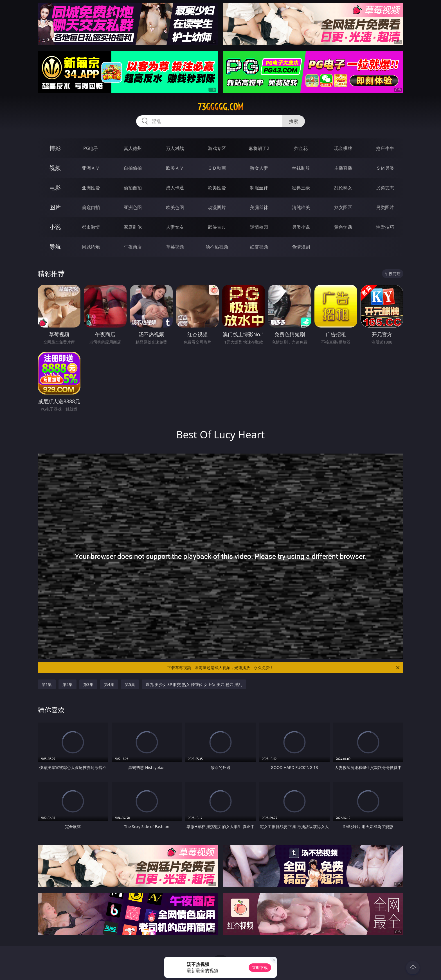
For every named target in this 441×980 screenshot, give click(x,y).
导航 (55, 247)
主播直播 (343, 168)
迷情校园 (259, 227)
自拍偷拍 (133, 168)
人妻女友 (175, 227)
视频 (55, 168)
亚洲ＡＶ (91, 168)
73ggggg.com (220, 107)
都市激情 (91, 227)
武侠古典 (217, 227)
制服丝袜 (259, 188)
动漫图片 (217, 207)
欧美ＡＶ (175, 168)
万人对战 (175, 148)
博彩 (55, 148)
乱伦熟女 (343, 188)
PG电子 (91, 148)
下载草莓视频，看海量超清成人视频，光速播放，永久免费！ (284, 668)
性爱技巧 (385, 227)
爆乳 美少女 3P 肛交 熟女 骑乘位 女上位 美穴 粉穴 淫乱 (194, 684)
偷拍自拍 (133, 188)
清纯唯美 (301, 207)
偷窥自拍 (91, 207)
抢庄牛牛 (385, 148)
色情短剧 (301, 247)
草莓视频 (175, 247)
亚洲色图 (133, 207)
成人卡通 (175, 188)
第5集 (130, 684)
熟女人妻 (259, 168)
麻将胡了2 (259, 148)
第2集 (67, 684)
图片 (55, 207)
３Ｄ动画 (217, 168)
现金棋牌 (343, 148)
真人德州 (133, 148)
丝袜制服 (301, 168)
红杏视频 (259, 247)
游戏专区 (217, 148)
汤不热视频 (217, 247)
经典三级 (301, 188)
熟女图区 (343, 207)
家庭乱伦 (133, 227)
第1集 (47, 684)
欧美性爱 (217, 188)
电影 (55, 188)
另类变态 (385, 188)
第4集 (109, 684)
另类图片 (385, 207)
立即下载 (260, 967)
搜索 (294, 121)
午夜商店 (133, 247)
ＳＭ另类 (385, 168)
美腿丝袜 (259, 207)
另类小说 (301, 227)
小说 (55, 227)
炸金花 (301, 148)
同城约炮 (91, 247)
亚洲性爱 (91, 188)
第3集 (88, 684)
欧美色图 (175, 207)
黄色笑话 (343, 227)
